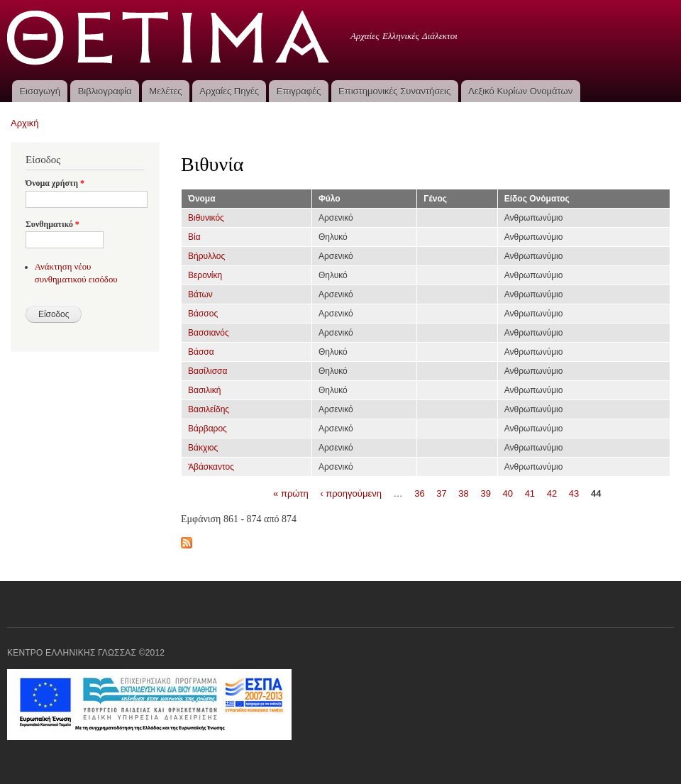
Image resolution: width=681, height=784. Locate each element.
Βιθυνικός (206, 218)
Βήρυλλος (206, 256)
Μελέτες (165, 91)
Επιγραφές (299, 91)
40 (508, 493)
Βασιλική (204, 390)
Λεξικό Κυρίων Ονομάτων (520, 91)
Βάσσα (201, 352)
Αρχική (25, 123)
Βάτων (200, 294)
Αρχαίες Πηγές (229, 91)
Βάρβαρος (207, 429)
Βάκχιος (203, 448)
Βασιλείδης (209, 409)
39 (485, 493)
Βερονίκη (205, 275)
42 (552, 493)
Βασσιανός (209, 333)
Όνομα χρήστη (55, 183)
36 (419, 493)
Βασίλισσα (207, 371)
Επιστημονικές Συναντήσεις (394, 91)
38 (463, 493)
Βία (194, 237)
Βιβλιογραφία (105, 91)
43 (574, 493)
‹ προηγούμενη (351, 493)
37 (441, 493)
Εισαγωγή (39, 91)
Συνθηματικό (52, 224)
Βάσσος (203, 314)
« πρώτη (291, 493)
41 (530, 493)
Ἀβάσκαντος (211, 467)
